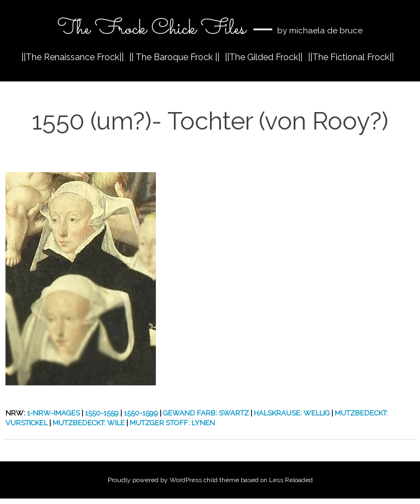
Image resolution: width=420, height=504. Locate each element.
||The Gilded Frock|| (264, 57)
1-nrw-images (53, 413)
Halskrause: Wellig (292, 413)
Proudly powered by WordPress (155, 480)
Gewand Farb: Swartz (206, 413)
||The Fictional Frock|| (351, 57)
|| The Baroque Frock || (174, 57)
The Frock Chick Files (154, 29)
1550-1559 (102, 413)
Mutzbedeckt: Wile (89, 423)
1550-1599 (141, 413)
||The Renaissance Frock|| (72, 57)
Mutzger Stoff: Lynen (172, 423)
